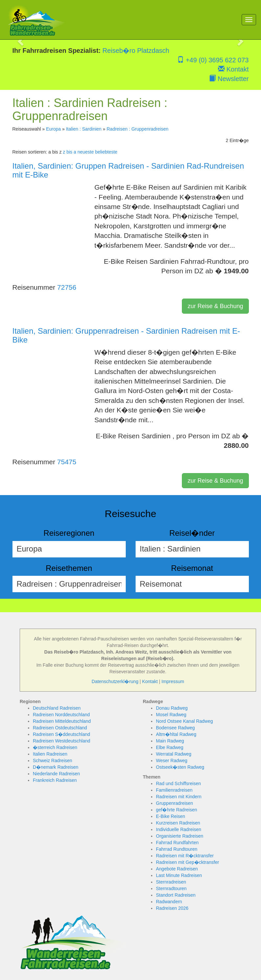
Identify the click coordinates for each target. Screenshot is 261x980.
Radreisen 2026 (172, 908)
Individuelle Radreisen (179, 829)
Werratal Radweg (174, 754)
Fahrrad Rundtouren (177, 849)
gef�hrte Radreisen (176, 810)
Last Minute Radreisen (179, 875)
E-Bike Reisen (171, 816)
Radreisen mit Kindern (179, 797)
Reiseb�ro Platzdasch (136, 51)
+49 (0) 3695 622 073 (213, 60)
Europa (53, 129)
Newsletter (229, 79)
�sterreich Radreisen (55, 747)
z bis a (70, 152)
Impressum (173, 681)
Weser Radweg (172, 761)
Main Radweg (170, 741)
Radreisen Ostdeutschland (60, 728)
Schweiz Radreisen (53, 761)
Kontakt (233, 69)
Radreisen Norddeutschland (61, 715)
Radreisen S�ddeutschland (61, 734)
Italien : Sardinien (84, 129)
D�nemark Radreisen (56, 767)
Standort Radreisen (176, 895)
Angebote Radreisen (177, 869)
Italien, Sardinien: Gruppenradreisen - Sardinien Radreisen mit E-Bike (126, 335)
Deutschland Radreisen (57, 708)
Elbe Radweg (170, 747)
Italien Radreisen (50, 754)
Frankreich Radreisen (55, 780)
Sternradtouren (171, 888)
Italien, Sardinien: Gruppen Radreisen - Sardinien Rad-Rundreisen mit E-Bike (128, 170)
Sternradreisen (171, 882)
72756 (67, 287)
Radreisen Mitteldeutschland (62, 721)
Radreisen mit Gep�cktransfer (187, 862)
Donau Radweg (172, 708)
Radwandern (169, 902)
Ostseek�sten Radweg (180, 767)
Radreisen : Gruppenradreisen (138, 129)
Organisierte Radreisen (180, 836)
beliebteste (106, 152)
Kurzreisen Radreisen (178, 823)
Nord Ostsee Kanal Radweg (185, 721)
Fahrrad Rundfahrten (177, 843)
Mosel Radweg (171, 715)
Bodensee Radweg (175, 728)
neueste (86, 152)
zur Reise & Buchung (215, 306)
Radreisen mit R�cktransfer (185, 856)
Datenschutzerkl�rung (115, 681)
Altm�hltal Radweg (176, 734)
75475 (67, 462)
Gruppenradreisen (174, 803)
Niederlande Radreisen (56, 774)
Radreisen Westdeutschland (62, 741)
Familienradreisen (174, 790)
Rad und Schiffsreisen (178, 783)
